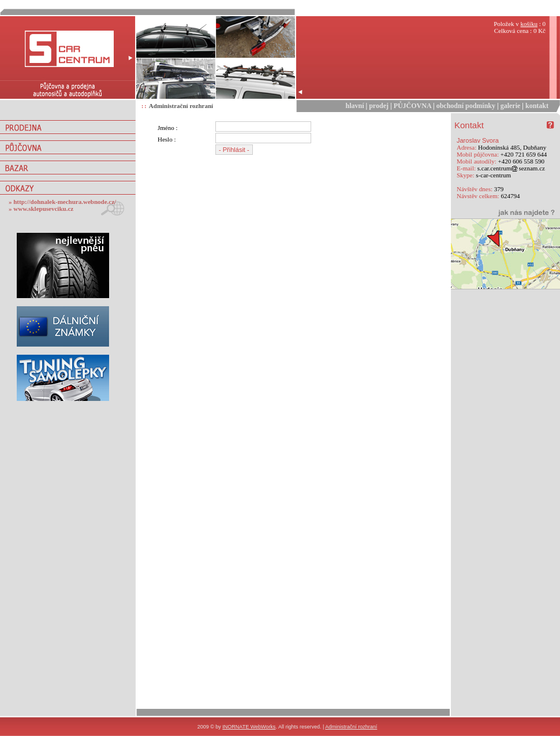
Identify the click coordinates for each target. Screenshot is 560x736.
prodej (379, 106)
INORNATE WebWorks (249, 727)
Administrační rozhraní (181, 106)
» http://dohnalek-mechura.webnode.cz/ (62, 202)
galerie (511, 106)
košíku (529, 24)
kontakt (537, 106)
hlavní (355, 106)
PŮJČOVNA (412, 106)
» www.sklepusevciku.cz (41, 209)
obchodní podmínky (466, 106)
